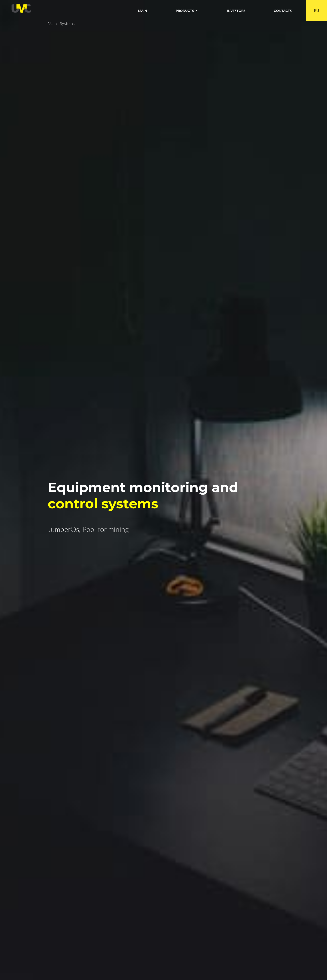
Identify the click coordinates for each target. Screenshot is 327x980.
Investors (236, 11)
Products (187, 11)
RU (317, 10)
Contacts (283, 11)
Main (143, 11)
